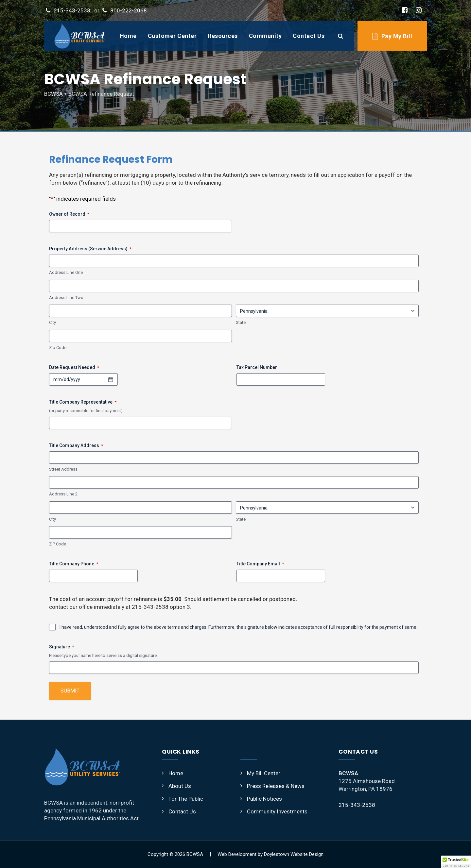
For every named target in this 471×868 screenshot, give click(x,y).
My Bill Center (264, 773)
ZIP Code (58, 544)
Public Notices (264, 799)
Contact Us (309, 36)
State (241, 322)
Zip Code (58, 348)
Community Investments (277, 811)
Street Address (63, 469)
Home (128, 36)
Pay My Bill (397, 36)
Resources (223, 36)
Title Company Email (260, 564)
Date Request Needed (74, 368)
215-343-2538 (72, 10)
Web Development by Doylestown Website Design (270, 854)
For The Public (186, 799)
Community (265, 36)
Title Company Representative (83, 402)
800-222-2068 (129, 10)
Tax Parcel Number (257, 367)
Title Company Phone (74, 564)
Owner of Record (69, 214)
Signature (61, 647)
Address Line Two (66, 298)
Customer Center (172, 36)
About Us (180, 786)
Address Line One (66, 272)
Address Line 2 (63, 494)
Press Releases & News (276, 786)
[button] (456, 862)
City (52, 322)
